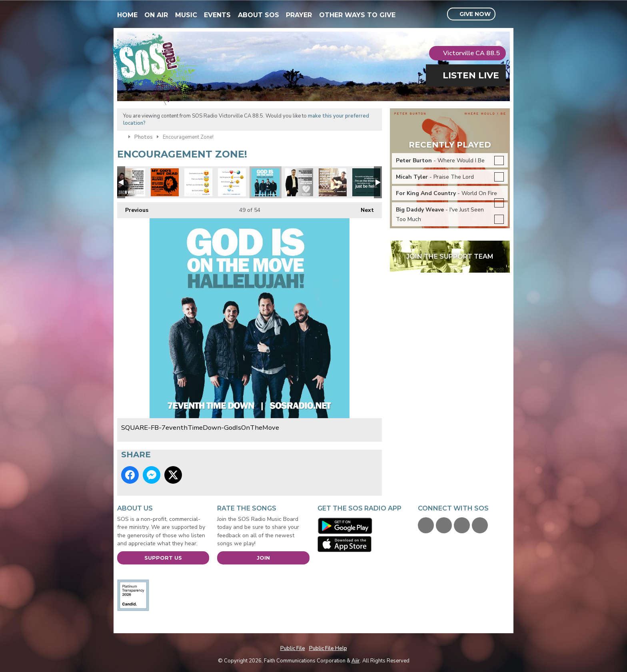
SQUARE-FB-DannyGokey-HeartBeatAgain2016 (299, 182)
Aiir (356, 661)
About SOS (259, 15)
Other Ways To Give (357, 15)
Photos (144, 137)
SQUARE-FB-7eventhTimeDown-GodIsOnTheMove (266, 182)
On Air (156, 15)
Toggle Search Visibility (505, 14)
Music (186, 15)
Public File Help (328, 648)
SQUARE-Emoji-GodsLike (198, 182)
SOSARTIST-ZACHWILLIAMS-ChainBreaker (131, 182)
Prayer (299, 15)
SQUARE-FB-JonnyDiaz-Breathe (333, 182)
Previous (133, 208)
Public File (293, 648)
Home (127, 15)
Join (263, 558)
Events (217, 15)
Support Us (163, 558)
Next (363, 208)
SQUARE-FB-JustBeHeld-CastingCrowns (366, 182)
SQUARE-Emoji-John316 (232, 182)
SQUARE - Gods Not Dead (165, 182)
